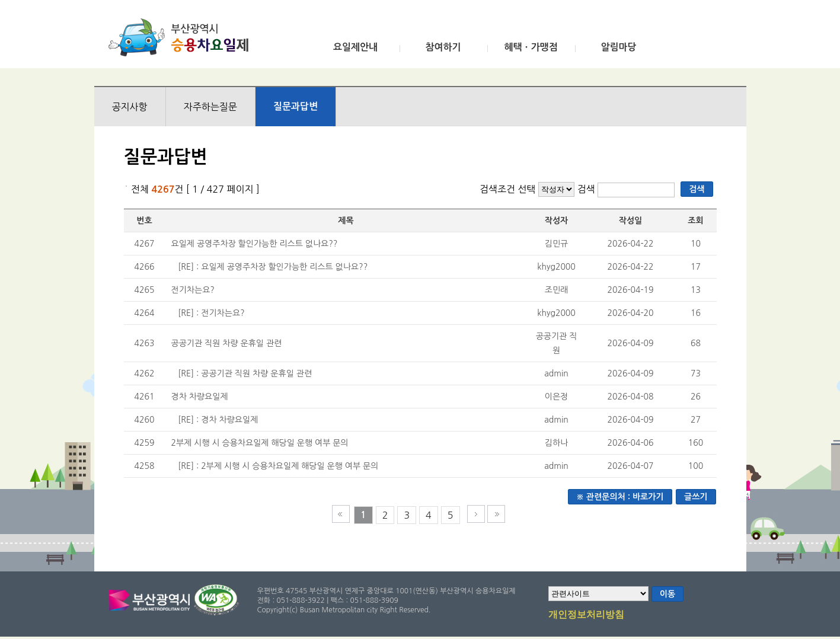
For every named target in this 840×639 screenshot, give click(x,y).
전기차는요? (193, 290)
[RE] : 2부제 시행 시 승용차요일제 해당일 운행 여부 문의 (278, 466)
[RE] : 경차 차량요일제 (218, 420)
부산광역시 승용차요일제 (182, 37)
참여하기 (443, 47)
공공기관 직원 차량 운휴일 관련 (227, 343)
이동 (667, 594)
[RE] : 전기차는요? (211, 313)
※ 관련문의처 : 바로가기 (620, 497)
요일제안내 (355, 47)
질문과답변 (296, 106)
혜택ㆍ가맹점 (531, 47)
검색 (588, 189)
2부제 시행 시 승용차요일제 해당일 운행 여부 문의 (260, 443)
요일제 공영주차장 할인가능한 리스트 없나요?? (255, 244)
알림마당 (618, 47)
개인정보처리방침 (586, 615)
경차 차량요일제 (200, 397)
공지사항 (130, 107)
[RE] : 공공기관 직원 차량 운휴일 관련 (245, 373)
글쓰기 (696, 497)
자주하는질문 (210, 107)
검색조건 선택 (508, 189)
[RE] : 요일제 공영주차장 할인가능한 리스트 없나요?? (273, 267)
